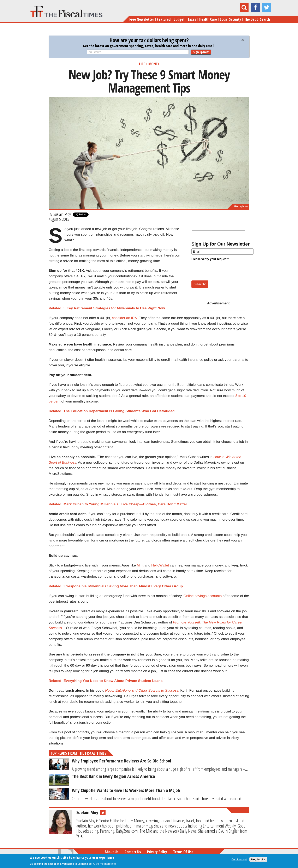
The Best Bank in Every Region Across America (113, 776)
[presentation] (223, 270)
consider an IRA (124, 318)
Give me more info (105, 864)
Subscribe (200, 284)
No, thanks (258, 859)
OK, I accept (239, 859)
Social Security (230, 19)
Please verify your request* (210, 259)
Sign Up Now (201, 52)
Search (265, 19)
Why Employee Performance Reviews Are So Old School (121, 761)
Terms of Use (183, 852)
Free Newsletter (142, 19)
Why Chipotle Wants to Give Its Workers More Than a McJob (126, 790)
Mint (140, 565)
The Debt (251, 19)
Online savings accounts (203, 596)
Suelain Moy (62, 214)
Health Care (208, 19)
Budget (179, 19)
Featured (164, 19)
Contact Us (133, 852)
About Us (112, 852)
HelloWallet (160, 565)
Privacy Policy (157, 852)
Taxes (192, 19)
